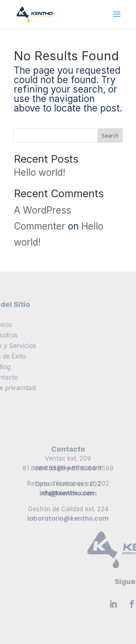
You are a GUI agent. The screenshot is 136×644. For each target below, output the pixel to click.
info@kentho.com (68, 509)
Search (110, 136)
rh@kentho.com (68, 483)
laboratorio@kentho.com (68, 534)
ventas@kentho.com (68, 458)
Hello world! (40, 172)
